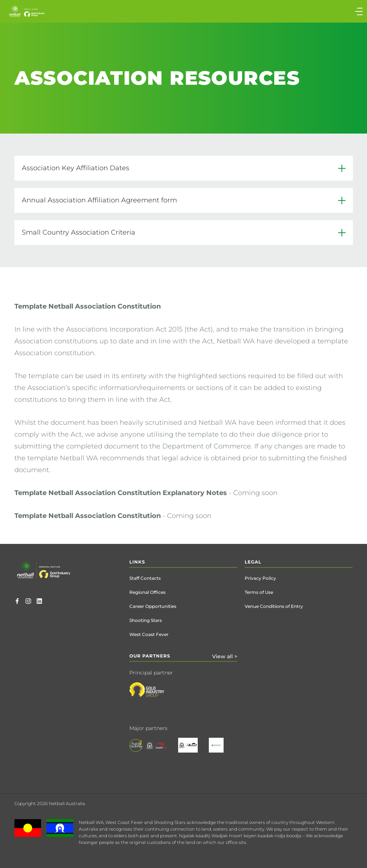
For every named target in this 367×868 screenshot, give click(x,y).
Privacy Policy (260, 578)
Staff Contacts (145, 578)
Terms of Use (259, 592)
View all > (225, 656)
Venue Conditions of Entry (274, 606)
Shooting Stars (146, 620)
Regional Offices (147, 592)
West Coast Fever (149, 634)
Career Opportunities (153, 606)
